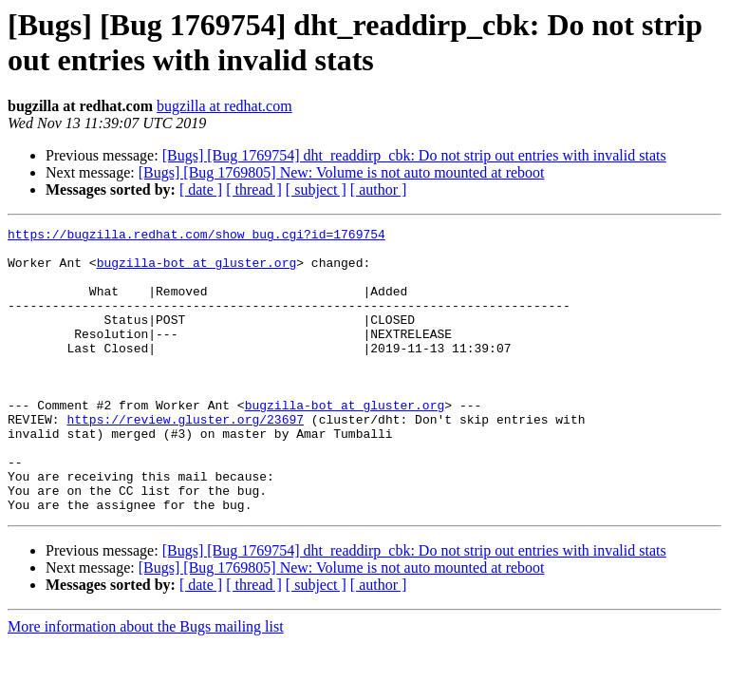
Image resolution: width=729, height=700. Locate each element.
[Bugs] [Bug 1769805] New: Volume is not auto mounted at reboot (342, 172)
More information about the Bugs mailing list (146, 683)
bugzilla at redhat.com (224, 106)
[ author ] (379, 189)
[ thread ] (254, 189)
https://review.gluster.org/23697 (185, 459)
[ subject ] (316, 189)
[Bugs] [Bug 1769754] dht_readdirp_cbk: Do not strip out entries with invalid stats (414, 155)
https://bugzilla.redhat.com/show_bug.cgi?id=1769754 (196, 236)
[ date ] (201, 189)
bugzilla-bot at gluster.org (197, 271)
